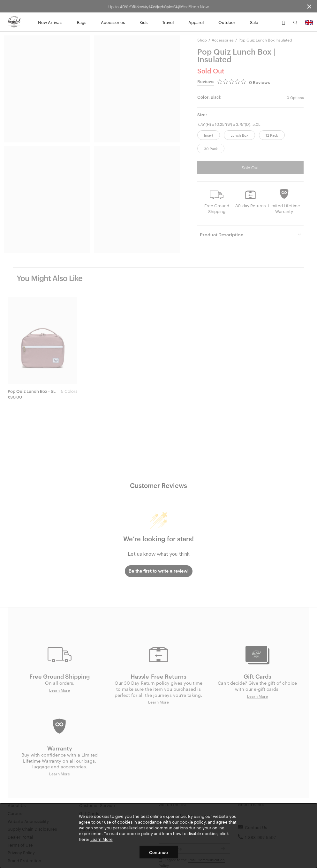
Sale (254, 22)
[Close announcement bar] (309, 6)
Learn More (102, 839)
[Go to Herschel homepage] (14, 22)
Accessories (113, 22)
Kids (143, 22)
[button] (272, 22)
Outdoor (227, 22)
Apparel (196, 22)
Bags (82, 22)
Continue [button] (158, 852)
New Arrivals (50, 22)
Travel (168, 22)
